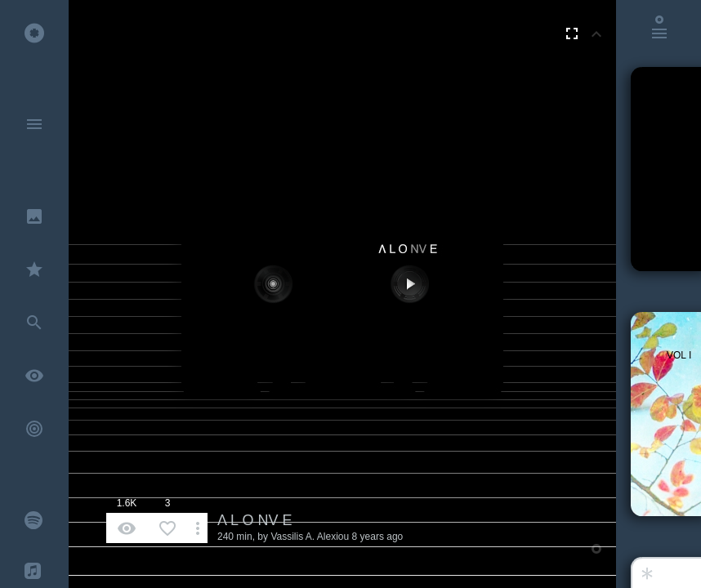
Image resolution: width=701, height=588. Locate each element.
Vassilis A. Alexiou (310, 537)
